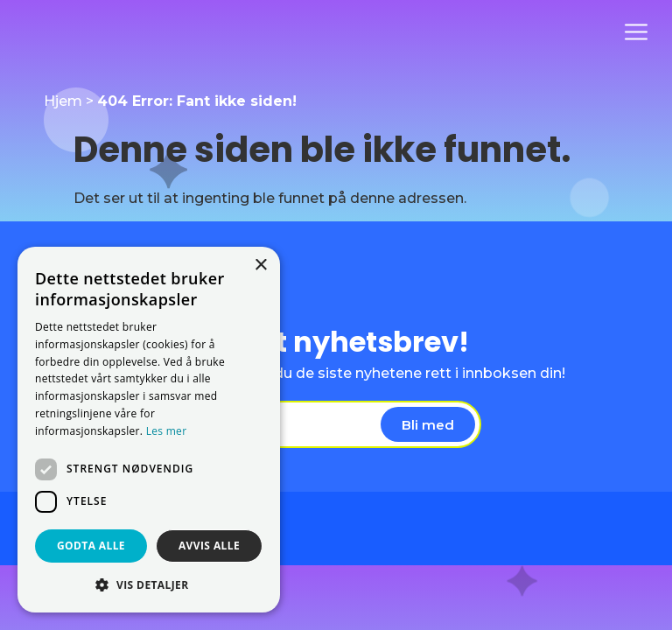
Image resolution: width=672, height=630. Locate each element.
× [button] (260, 266)
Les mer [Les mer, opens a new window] (167, 431)
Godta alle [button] (91, 546)
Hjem (63, 101)
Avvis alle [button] (209, 546)
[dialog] (149, 430)
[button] (149, 584)
